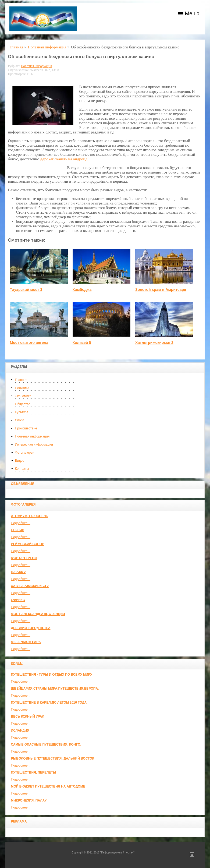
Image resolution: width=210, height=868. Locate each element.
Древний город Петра (31, 628)
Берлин (18, 530)
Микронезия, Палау (29, 800)
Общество (23, 404)
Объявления (23, 484)
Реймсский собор (28, 544)
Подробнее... (21, 523)
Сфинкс (18, 600)
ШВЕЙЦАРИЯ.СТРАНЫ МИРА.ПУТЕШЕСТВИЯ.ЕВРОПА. (55, 689)
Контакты (22, 469)
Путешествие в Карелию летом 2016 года (49, 703)
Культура (22, 412)
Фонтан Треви (24, 558)
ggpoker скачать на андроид (64, 159)
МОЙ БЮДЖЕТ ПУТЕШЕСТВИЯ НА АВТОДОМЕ (48, 786)
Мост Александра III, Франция (38, 614)
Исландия (20, 731)
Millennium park (26, 642)
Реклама (19, 821)
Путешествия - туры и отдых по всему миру (52, 675)
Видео (20, 461)
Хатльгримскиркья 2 (30, 586)
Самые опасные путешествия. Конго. (46, 744)
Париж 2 (18, 572)
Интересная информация (34, 444)
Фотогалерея (25, 453)
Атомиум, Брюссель (30, 516)
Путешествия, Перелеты (34, 772)
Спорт (20, 420)
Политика (22, 388)
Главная (21, 380)
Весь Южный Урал (28, 717)
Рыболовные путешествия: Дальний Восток (53, 758)
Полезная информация (32, 436)
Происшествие (26, 428)
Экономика (23, 396)
